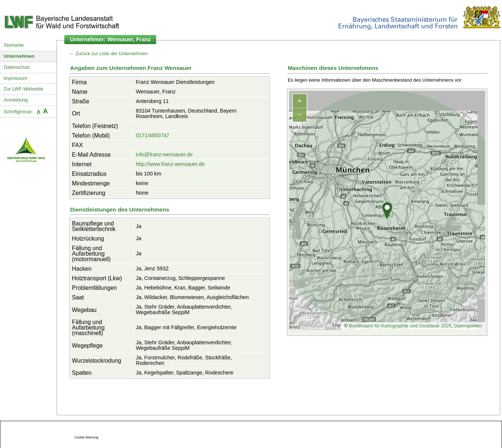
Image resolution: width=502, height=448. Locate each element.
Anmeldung (16, 100)
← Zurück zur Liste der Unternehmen (109, 54)
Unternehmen (19, 56)
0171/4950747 (153, 135)
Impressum (15, 78)
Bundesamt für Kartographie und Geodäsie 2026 (400, 326)
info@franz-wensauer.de (164, 154)
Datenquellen (468, 326)
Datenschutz (17, 67)
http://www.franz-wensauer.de (170, 164)
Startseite (14, 45)
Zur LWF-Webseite (23, 89)
